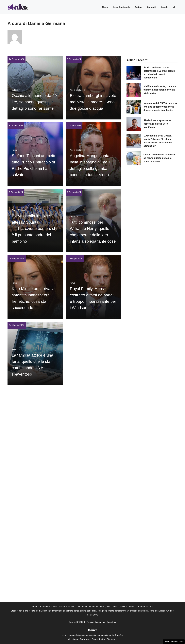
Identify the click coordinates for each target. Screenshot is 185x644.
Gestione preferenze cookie (174, 641)
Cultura (139, 7)
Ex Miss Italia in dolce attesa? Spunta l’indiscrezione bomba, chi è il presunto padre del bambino (34, 229)
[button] (174, 7)
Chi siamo (73, 639)
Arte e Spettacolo (121, 7)
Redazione (85, 639)
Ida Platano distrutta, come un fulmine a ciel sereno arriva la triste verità (160, 90)
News (105, 7)
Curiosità (152, 7)
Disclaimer (112, 639)
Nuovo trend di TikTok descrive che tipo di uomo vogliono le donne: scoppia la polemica (160, 107)
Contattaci (111, 622)
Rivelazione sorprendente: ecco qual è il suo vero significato (158, 124)
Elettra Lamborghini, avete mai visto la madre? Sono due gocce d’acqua (93, 102)
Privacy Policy (98, 639)
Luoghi (165, 7)
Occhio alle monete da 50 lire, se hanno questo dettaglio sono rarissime (34, 102)
